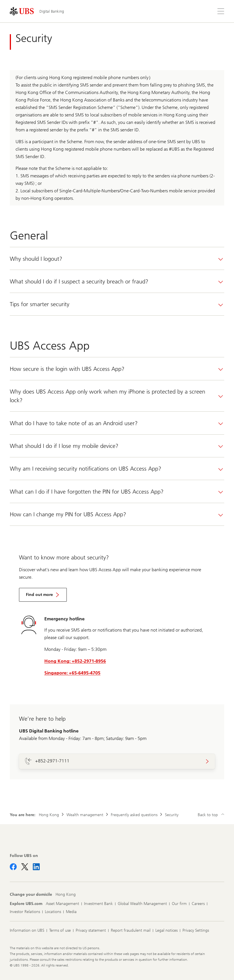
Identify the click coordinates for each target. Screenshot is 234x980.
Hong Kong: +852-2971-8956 (75, 661)
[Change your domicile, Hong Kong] (66, 895)
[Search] (207, 11)
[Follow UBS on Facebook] (13, 867)
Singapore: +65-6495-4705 (72, 673)
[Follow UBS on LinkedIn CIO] (36, 867)
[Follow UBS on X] (25, 867)
